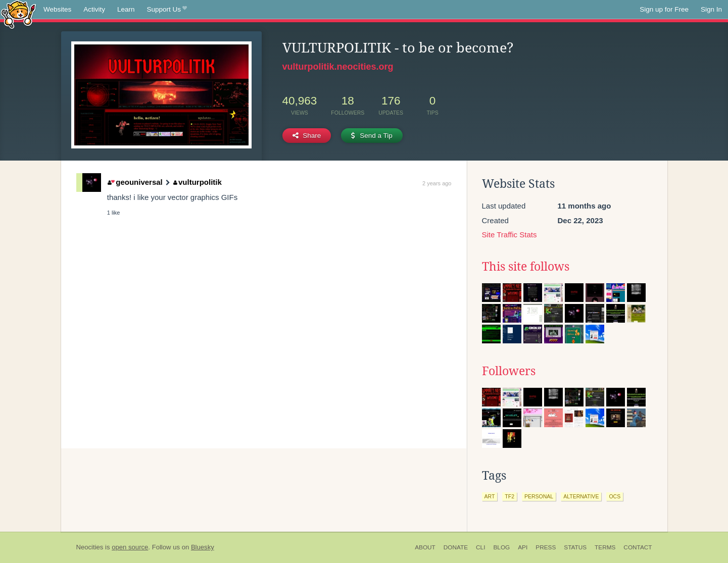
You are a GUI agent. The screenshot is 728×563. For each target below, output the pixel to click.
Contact (638, 547)
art (490, 496)
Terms (605, 547)
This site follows (526, 267)
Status (575, 547)
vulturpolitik (198, 182)
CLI (480, 547)
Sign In (711, 9)
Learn (126, 9)
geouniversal (135, 182)
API (523, 547)
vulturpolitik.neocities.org (338, 67)
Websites (57, 9)
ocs (615, 496)
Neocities (90, 547)
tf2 (509, 496)
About (425, 547)
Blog (501, 547)
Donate (456, 547)
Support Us (167, 10)
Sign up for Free (664, 9)
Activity (94, 9)
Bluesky (203, 547)
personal (539, 496)
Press (546, 547)
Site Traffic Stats (509, 235)
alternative (581, 496)
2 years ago (437, 183)
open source (130, 547)
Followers (509, 371)
